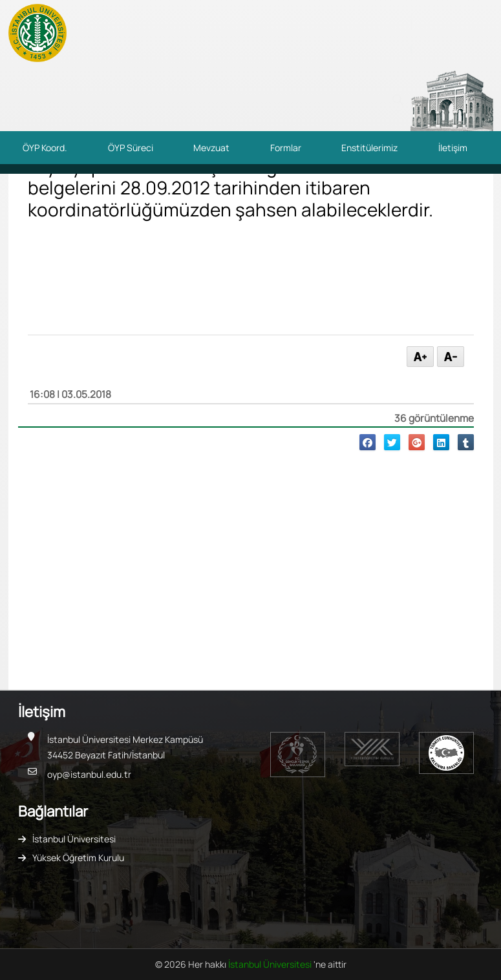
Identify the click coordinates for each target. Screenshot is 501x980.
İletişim (453, 148)
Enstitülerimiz (369, 148)
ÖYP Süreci (131, 148)
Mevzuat (211, 148)
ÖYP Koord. (45, 148)
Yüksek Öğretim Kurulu (78, 858)
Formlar (286, 148)
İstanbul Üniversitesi (74, 839)
